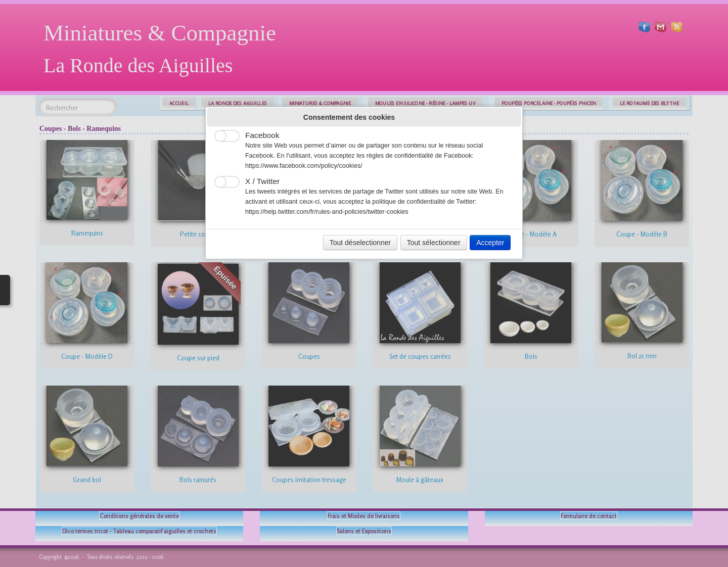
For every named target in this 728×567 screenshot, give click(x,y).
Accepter (490, 243)
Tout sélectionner (434, 243)
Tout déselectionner (360, 243)
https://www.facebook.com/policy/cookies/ (304, 166)
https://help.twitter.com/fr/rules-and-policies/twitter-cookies (327, 212)
